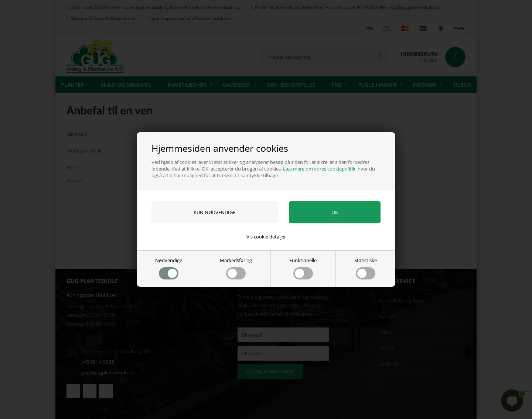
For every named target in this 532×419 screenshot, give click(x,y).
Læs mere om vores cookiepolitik (319, 169)
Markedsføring (236, 268)
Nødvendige (169, 268)
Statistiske (366, 268)
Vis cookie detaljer (266, 237)
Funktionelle (303, 268)
